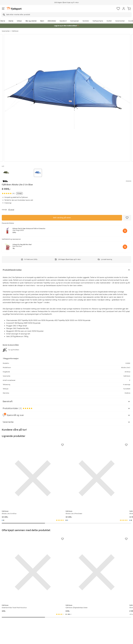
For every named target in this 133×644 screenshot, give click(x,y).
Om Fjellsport (62, 610)
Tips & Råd (6, 621)
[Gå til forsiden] (14, 9)
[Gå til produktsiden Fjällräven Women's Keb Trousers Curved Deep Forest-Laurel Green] (107, 540)
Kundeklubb (61, 614)
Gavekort (63, 21)
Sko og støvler (31, 21)
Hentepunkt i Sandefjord (12, 624)
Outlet (109, 21)
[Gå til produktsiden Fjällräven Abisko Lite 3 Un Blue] (22, 467)
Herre (3, 21)
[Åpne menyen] (3, 9)
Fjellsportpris (98, 21)
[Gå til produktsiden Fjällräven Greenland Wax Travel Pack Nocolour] (22, 540)
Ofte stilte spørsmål (10, 610)
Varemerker (120, 21)
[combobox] (66, 15)
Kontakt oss (7, 628)
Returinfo (6, 617)
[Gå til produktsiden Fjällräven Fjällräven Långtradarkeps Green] (64, 540)
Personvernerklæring (58, 640)
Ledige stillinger (62, 621)
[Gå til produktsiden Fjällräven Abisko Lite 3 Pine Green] (64, 467)
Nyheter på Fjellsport (37, 614)
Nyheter (86, 21)
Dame (11, 21)
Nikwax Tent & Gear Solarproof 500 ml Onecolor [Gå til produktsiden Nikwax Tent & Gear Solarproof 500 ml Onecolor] (29, 229)
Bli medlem (123, 591)
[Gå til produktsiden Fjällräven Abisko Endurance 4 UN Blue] (107, 467)
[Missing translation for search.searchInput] (4, 15)
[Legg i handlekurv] (125, 231)
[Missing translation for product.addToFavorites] (127, 218)
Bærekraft (60, 624)
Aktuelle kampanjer (37, 610)
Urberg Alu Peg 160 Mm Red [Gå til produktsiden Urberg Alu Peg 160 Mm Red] (22, 245)
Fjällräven (15, 31)
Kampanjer (75, 21)
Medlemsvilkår (62, 617)
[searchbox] (69, 15)
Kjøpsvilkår (70, 640)
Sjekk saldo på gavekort (12, 614)
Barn (42, 21)
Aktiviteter (52, 21)
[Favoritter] (118, 9)
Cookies (79, 640)
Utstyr (19, 21)
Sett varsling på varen (62, 218)
